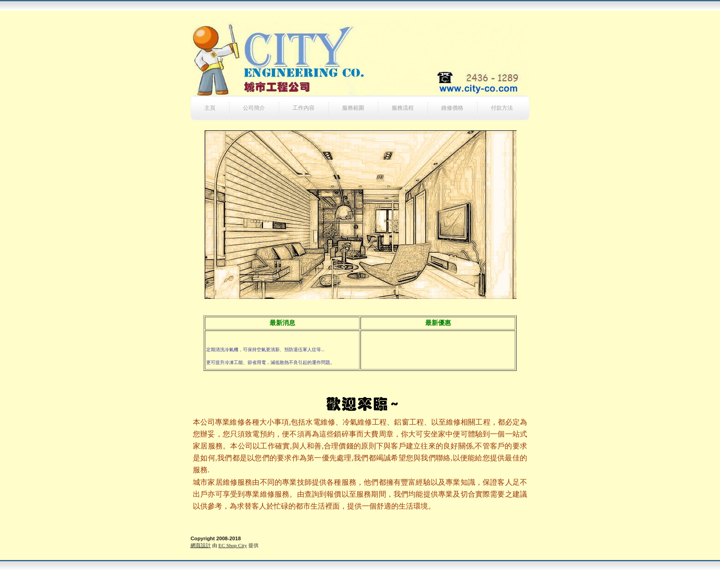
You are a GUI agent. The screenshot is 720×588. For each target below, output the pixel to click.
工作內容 (304, 108)
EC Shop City (233, 545)
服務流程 (403, 108)
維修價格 (452, 108)
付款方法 (502, 108)
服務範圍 (353, 108)
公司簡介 (254, 108)
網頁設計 (201, 545)
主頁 (210, 108)
